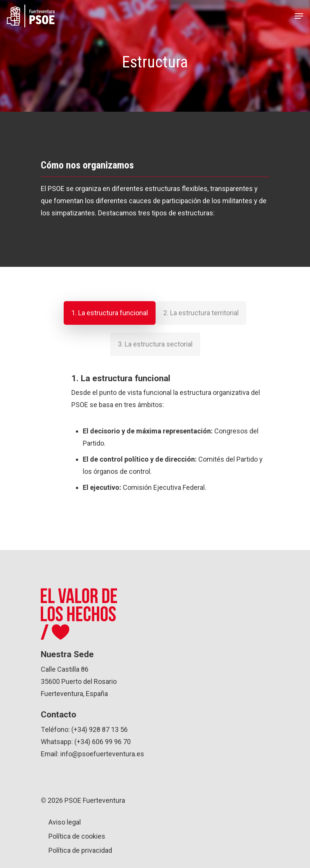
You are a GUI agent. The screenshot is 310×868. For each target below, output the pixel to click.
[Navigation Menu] (299, 16)
